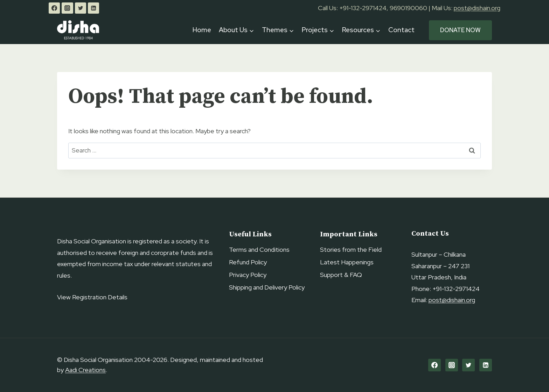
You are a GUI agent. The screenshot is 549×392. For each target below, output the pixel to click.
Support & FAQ (341, 275)
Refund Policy (248, 262)
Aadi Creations (85, 370)
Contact (401, 30)
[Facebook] (54, 8)
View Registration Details (92, 297)
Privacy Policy (248, 275)
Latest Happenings (347, 262)
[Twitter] (81, 8)
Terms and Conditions (259, 250)
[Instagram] (67, 8)
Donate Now (460, 30)
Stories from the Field (351, 250)
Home (202, 30)
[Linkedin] (93, 8)
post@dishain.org (477, 8)
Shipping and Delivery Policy (267, 287)
